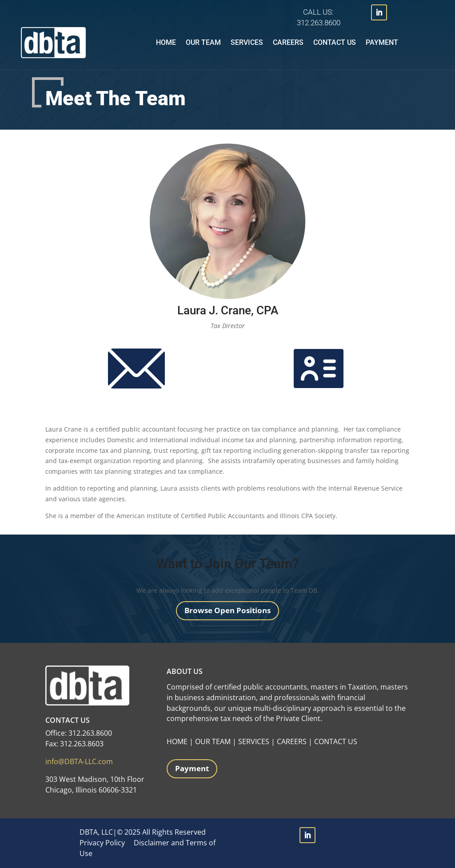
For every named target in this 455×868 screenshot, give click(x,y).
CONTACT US (336, 741)
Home (166, 42)
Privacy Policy (102, 843)
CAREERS (292, 741)
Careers (288, 42)
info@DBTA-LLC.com (79, 761)
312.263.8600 (319, 23)
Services (247, 42)
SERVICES (254, 741)
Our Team (203, 42)
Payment (382, 42)
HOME (177, 741)
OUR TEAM (213, 741)
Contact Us (335, 42)
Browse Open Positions (227, 610)
